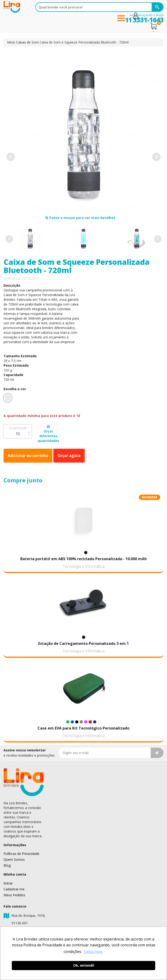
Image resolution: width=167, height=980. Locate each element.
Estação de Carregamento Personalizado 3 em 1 (83, 643)
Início (11, 42)
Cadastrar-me (14, 889)
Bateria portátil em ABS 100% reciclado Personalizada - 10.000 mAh (83, 559)
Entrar (8, 883)
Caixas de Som (27, 42)
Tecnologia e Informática (84, 566)
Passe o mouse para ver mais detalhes (80, 218)
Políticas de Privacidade (21, 854)
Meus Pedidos (14, 895)
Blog (7, 865)
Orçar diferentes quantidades (48, 434)
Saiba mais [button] (93, 952)
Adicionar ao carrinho (28, 456)
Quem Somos (14, 859)
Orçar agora (69, 456)
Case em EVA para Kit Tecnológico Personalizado (83, 728)
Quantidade (18, 428)
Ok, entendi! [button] (84, 965)
